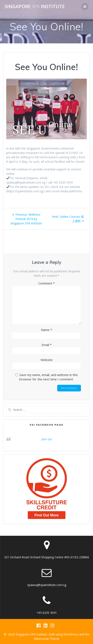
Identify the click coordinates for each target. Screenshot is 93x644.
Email (47, 345)
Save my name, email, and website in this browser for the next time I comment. (49, 377)
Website (47, 360)
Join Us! (47, 439)
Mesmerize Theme (47, 639)
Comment (46, 283)
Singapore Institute (35, 6)
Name (46, 330)
